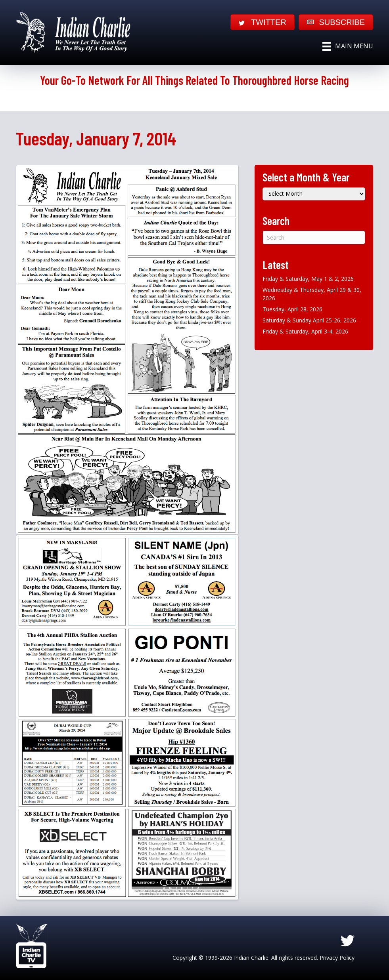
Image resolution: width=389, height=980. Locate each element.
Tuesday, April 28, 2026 (292, 309)
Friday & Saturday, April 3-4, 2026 (305, 331)
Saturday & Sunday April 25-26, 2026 (309, 320)
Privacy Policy (337, 958)
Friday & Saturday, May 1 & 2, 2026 (308, 279)
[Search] (314, 237)
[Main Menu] (348, 46)
